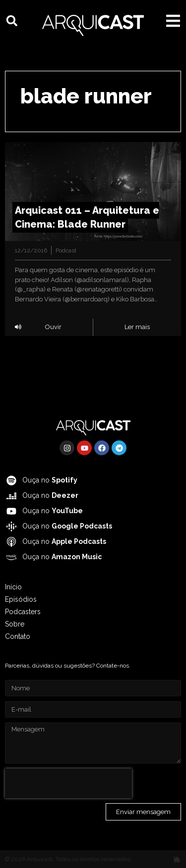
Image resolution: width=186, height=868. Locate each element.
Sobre (15, 624)
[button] (12, 21)
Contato (18, 636)
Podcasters (23, 612)
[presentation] (68, 783)
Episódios (21, 599)
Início (13, 587)
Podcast (66, 250)
